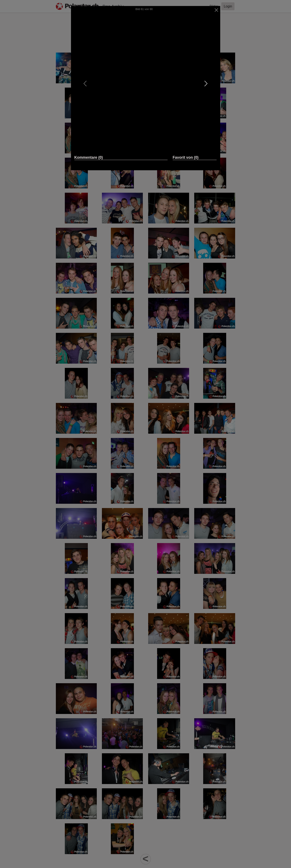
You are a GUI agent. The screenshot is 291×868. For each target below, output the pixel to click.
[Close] (216, 10)
